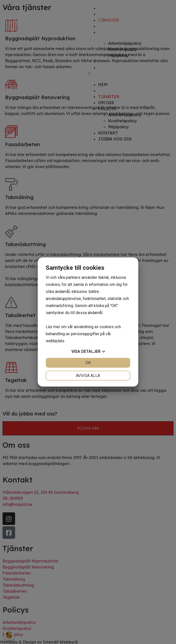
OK (88, 363)
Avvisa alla (88, 376)
